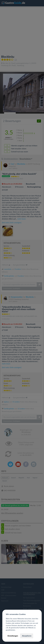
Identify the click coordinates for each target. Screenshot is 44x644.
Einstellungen (13, 636)
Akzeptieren (27, 636)
